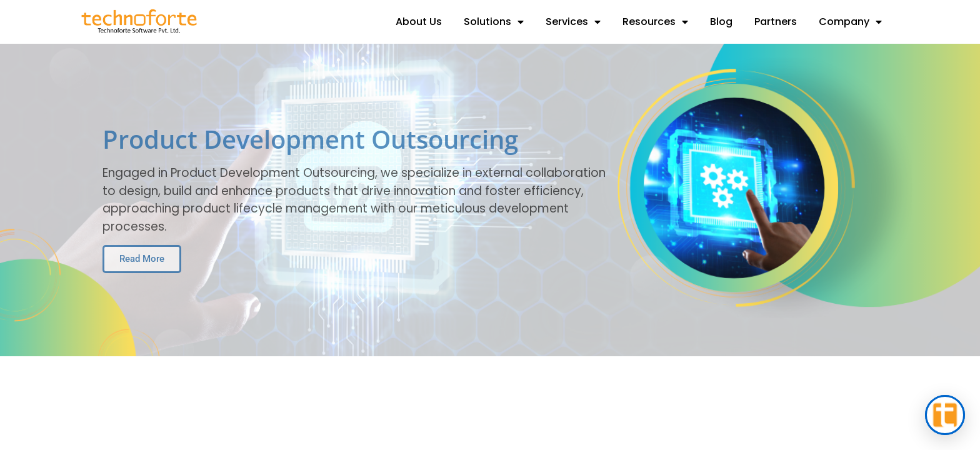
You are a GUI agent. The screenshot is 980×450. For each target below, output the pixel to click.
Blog (721, 22)
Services (573, 22)
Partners (776, 22)
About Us (419, 22)
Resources (655, 22)
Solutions (494, 22)
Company (850, 22)
